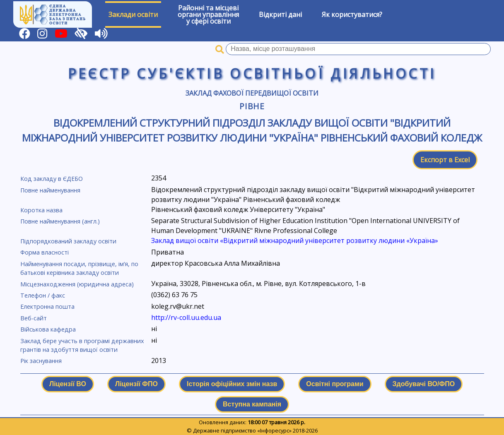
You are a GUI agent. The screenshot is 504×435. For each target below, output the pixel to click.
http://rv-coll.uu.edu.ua (186, 317)
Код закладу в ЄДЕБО (52, 179)
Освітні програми (335, 384)
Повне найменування (50, 190)
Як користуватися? (352, 14)
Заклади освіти (133, 14)
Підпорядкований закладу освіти (68, 241)
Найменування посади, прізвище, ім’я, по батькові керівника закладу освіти (79, 268)
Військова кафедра (48, 329)
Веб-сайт (34, 318)
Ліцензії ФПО (136, 384)
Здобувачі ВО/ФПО (424, 384)
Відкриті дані (280, 14)
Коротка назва (41, 210)
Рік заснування (41, 361)
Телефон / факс (43, 295)
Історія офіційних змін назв (232, 384)
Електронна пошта (47, 306)
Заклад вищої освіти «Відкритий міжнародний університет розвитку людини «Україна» (295, 240)
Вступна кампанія (252, 404)
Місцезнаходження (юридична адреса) (77, 284)
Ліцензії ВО (68, 384)
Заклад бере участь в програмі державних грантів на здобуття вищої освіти (82, 345)
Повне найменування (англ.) (60, 221)
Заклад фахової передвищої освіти (252, 93)
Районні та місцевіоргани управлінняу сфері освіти (208, 14)
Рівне (252, 106)
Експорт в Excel (445, 160)
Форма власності (45, 252)
